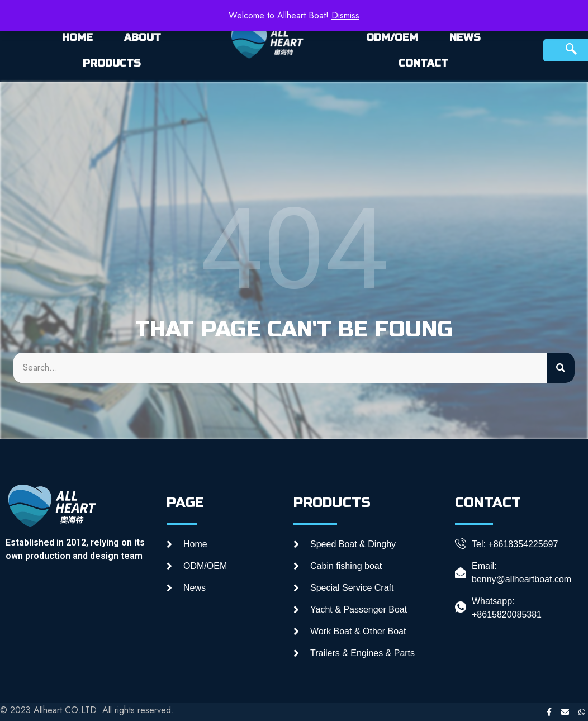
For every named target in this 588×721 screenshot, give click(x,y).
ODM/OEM (392, 37)
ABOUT (143, 37)
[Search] (561, 368)
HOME (77, 37)
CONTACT (423, 63)
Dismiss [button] (345, 15)
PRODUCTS (112, 63)
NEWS (465, 37)
